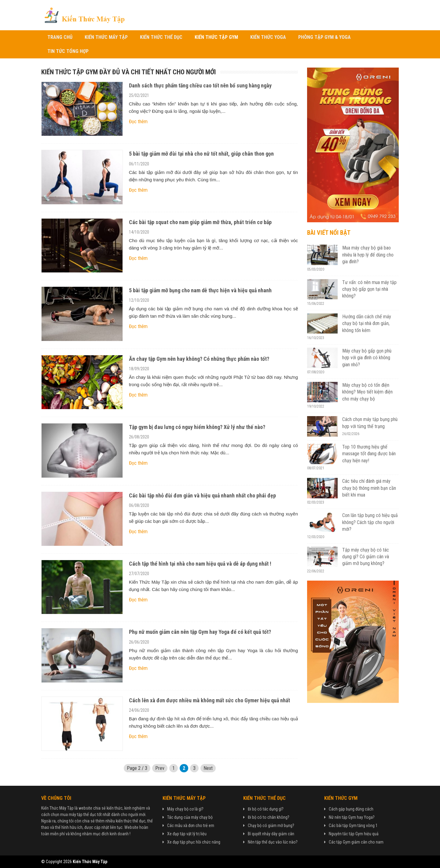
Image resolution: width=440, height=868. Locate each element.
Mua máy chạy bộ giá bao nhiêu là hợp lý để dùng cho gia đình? (368, 255)
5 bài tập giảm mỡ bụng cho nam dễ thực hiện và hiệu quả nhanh (200, 290)
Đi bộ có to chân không (268, 817)
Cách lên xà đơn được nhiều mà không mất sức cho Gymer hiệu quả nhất (209, 700)
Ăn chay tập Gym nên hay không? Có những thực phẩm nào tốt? (199, 359)
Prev (160, 768)
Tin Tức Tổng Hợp (68, 51)
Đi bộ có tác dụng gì (265, 809)
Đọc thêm (138, 122)
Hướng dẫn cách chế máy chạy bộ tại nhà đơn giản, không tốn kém (367, 323)
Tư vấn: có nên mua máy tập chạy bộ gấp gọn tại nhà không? (369, 289)
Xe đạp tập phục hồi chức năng (194, 842)
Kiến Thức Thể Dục (161, 37)
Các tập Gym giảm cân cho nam (356, 842)
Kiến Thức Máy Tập (106, 37)
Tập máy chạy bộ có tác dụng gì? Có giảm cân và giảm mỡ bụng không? (366, 557)
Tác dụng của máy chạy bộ (190, 817)
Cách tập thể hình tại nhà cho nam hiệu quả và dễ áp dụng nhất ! (200, 564)
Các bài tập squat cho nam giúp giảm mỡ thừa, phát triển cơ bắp (200, 222)
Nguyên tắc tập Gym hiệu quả (354, 834)
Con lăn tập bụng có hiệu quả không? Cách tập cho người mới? (370, 522)
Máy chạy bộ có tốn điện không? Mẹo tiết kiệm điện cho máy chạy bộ (367, 392)
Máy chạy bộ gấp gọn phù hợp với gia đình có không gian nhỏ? (367, 358)
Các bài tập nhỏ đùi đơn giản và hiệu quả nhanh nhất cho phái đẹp (202, 495)
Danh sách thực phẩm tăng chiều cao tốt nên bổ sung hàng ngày (200, 85)
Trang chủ (60, 37)
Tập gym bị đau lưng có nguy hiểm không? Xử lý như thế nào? (197, 427)
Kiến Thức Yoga (268, 37)
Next (208, 768)
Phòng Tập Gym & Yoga (324, 37)
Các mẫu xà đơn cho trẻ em (191, 826)
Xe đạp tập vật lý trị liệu (187, 834)
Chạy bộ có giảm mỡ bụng (270, 826)
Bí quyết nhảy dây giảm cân (271, 834)
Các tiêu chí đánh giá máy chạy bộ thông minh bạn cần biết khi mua (369, 488)
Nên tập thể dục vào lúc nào (272, 842)
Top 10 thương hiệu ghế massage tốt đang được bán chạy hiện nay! (369, 454)
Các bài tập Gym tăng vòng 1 (353, 826)
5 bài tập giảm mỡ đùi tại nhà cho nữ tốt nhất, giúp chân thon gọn (201, 154)
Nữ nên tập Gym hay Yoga (351, 817)
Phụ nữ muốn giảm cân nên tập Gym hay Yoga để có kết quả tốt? (200, 632)
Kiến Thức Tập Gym (216, 37)
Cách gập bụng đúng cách (351, 809)
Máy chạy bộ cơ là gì (184, 809)
